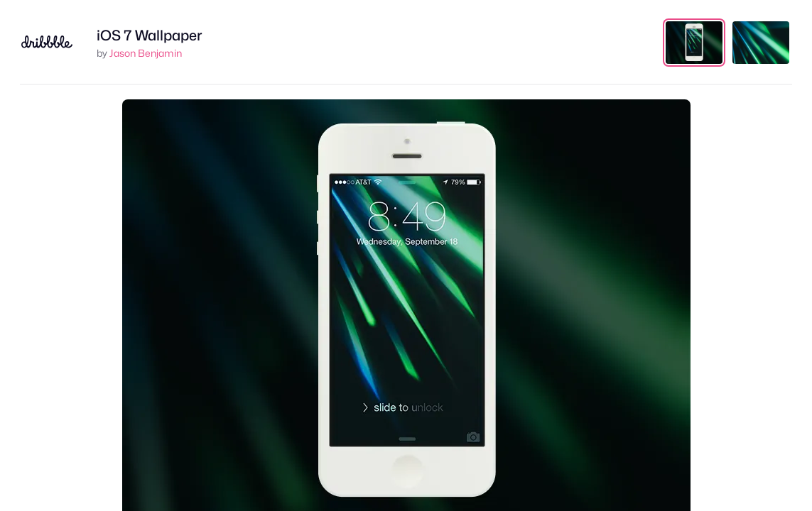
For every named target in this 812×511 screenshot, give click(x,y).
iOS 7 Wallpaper (150, 35)
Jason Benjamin (146, 53)
